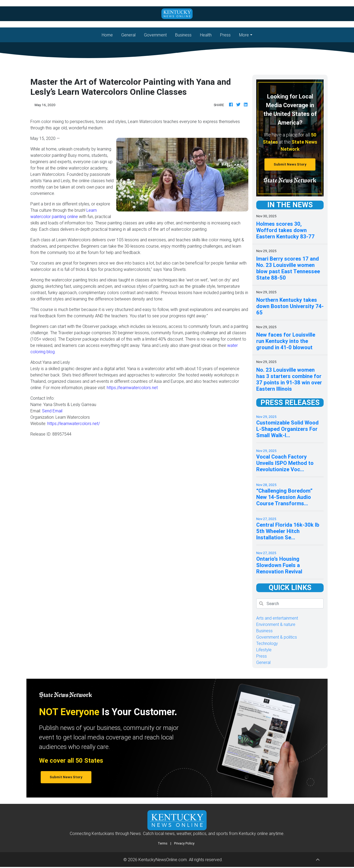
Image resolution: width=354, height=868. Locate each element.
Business (183, 35)
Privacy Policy (184, 843)
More (244, 35)
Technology (267, 643)
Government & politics (277, 637)
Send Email (52, 411)
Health (206, 35)
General (128, 35)
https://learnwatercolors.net (132, 388)
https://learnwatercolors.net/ (74, 423)
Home (109, 34)
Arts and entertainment (277, 618)
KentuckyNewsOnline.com (163, 860)
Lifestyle (264, 650)
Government (155, 35)
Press (225, 35)
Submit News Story (290, 164)
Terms (163, 843)
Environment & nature (276, 624)
